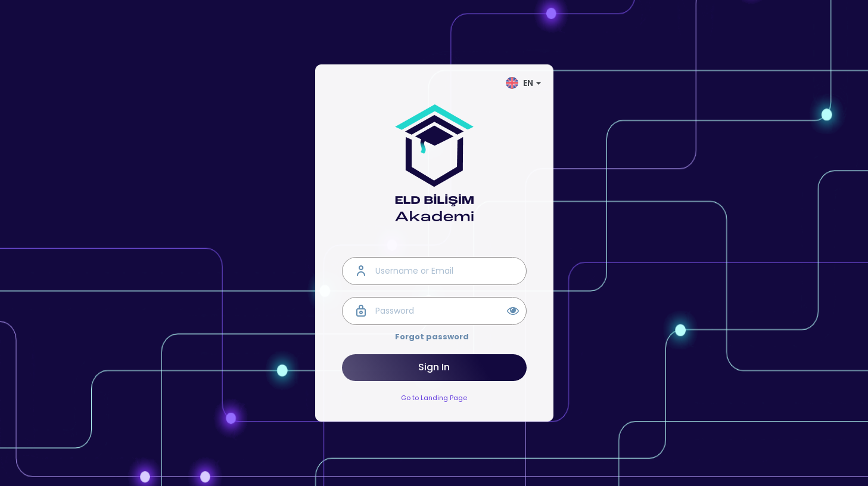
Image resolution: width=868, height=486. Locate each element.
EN (523, 83)
